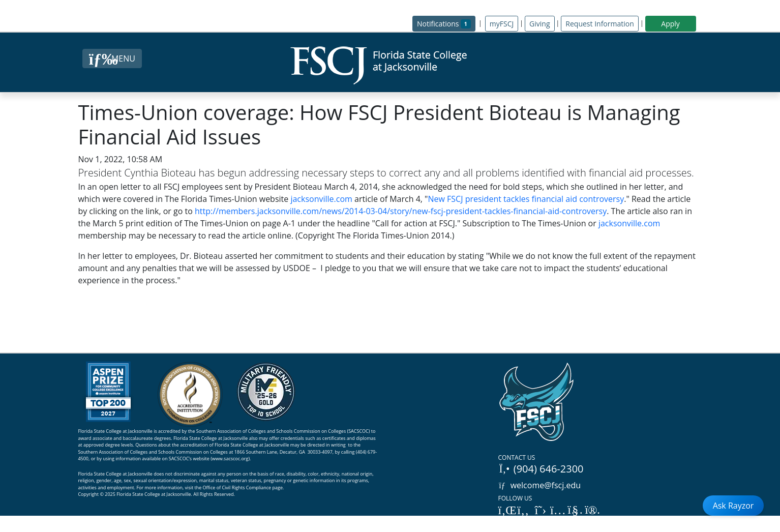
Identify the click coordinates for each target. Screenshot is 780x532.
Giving (539, 24)
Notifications (446, 23)
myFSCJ (502, 24)
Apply (670, 24)
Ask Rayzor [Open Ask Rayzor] (733, 506)
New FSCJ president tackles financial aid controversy (526, 199)
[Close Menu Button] (112, 58)
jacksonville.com (321, 199)
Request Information (599, 24)
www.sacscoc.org (230, 459)
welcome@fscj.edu (540, 485)
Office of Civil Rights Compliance (237, 487)
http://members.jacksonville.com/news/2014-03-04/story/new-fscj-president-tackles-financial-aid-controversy (401, 211)
